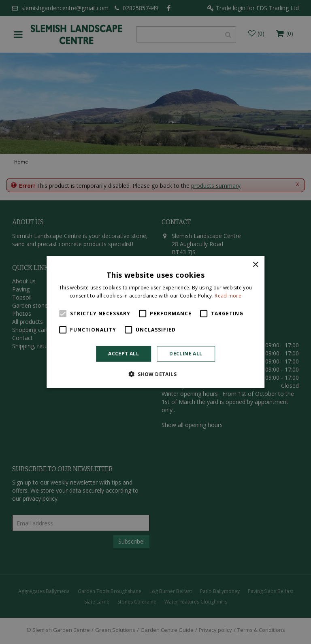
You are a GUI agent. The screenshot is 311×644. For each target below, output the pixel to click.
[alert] (155, 322)
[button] (155, 374)
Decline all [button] (186, 354)
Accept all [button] (124, 354)
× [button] (255, 265)
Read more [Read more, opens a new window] (228, 296)
